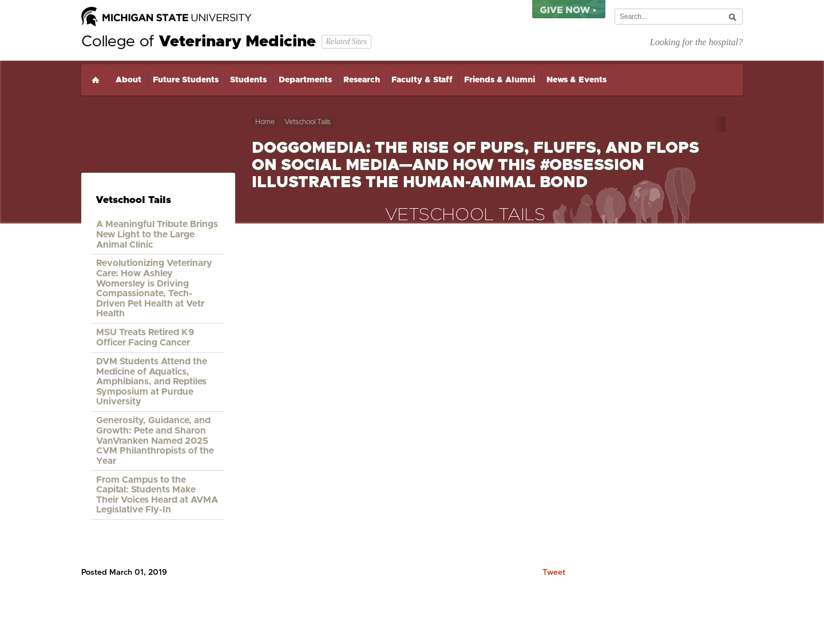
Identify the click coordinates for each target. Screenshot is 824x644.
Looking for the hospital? (696, 42)
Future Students (186, 80)
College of (199, 42)
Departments (305, 80)
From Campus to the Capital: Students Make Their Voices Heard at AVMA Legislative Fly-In (157, 495)
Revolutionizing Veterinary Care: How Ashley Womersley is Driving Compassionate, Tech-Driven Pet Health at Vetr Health (154, 288)
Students (248, 80)
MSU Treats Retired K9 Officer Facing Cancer (145, 337)
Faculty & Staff (422, 80)
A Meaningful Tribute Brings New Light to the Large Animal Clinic (157, 234)
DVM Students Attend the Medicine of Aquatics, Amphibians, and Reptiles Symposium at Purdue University (152, 381)
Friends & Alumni (500, 80)
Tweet (554, 573)
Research (362, 80)
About (128, 80)
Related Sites (346, 41)
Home (96, 80)
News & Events (577, 80)
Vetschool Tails (308, 122)
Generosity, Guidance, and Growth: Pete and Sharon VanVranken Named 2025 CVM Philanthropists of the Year (155, 440)
